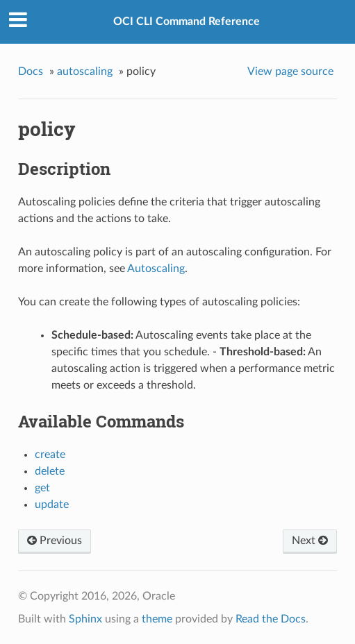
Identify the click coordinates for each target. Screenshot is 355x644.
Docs (31, 71)
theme (157, 619)
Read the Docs (271, 619)
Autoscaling (156, 269)
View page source (290, 71)
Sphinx (85, 619)
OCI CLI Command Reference (187, 22)
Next (310, 541)
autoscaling (85, 71)
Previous (55, 541)
